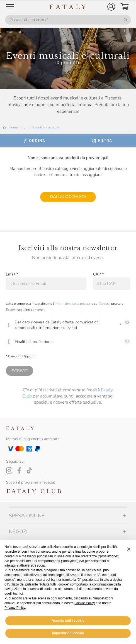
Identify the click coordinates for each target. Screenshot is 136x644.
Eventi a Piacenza (46, 127)
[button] (111, 7)
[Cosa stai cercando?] (68, 20)
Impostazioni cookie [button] (68, 633)
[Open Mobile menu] (10, 7)
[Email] (46, 284)
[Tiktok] (29, 470)
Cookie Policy (85, 603)
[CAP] (112, 284)
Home (13, 127)
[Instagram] (9, 470)
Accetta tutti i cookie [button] (68, 621)
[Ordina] (34, 141)
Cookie (104, 304)
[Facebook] (19, 470)
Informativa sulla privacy (73, 304)
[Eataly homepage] (68, 7)
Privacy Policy (15, 608)
